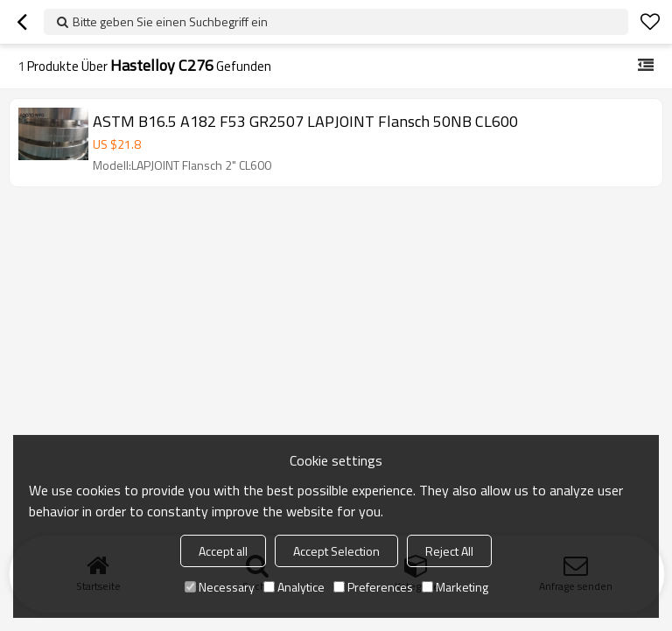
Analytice (294, 587)
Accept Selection (336, 551)
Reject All (449, 551)
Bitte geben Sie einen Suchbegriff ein (170, 21)
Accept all (223, 551)
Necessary (220, 587)
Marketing (455, 587)
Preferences (373, 587)
